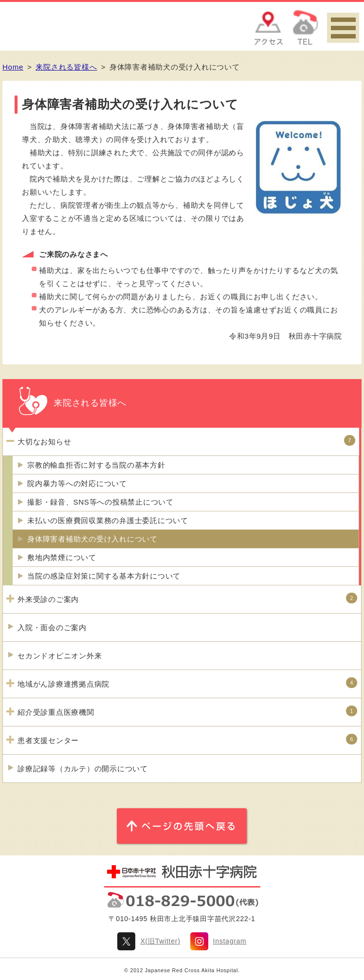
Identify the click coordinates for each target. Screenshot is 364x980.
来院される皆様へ (66, 67)
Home (13, 67)
